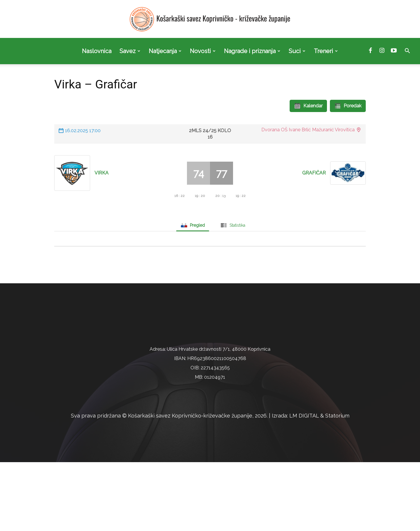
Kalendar (308, 106)
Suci (297, 51)
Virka (101, 173)
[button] (407, 51)
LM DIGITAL (304, 484)
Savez (130, 51)
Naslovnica (97, 51)
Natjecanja (165, 51)
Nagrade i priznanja (252, 51)
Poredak (348, 106)
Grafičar (314, 173)
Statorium (337, 484)
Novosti (203, 51)
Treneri (326, 51)
